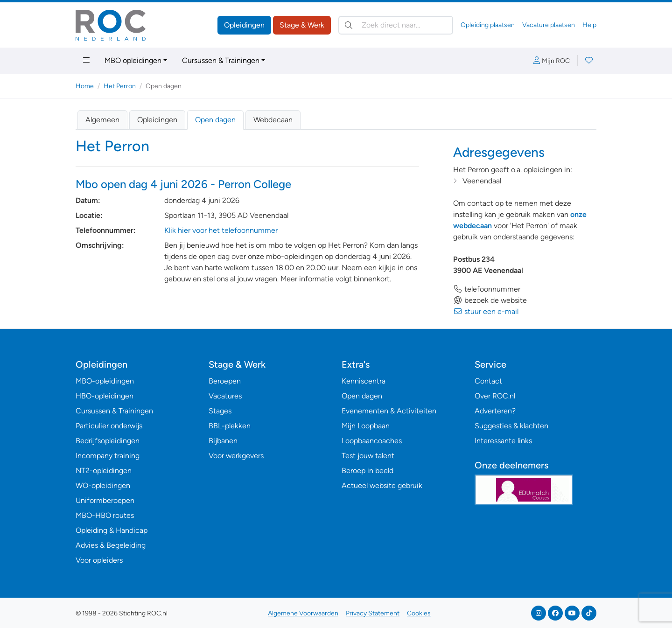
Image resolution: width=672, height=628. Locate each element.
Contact (488, 381)
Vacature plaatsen (549, 25)
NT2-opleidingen (104, 471)
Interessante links (503, 441)
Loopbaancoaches (372, 441)
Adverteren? (495, 411)
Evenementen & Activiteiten (389, 411)
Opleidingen (244, 25)
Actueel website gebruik (382, 485)
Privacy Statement (373, 613)
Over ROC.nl (495, 396)
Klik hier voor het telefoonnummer (221, 230)
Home (85, 86)
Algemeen (102, 120)
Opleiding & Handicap (112, 530)
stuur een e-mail (486, 311)
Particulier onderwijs (109, 426)
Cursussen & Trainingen (221, 60)
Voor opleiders (99, 560)
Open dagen (215, 120)
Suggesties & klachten (511, 426)
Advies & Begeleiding (111, 545)
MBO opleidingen (133, 60)
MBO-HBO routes (105, 515)
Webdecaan (273, 120)
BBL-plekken (230, 426)
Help (589, 25)
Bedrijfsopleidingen (108, 441)
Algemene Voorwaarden (303, 613)
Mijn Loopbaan (366, 426)
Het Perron (120, 86)
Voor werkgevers (236, 456)
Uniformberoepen (105, 500)
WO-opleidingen (103, 485)
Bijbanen (223, 441)
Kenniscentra (364, 381)
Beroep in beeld (367, 471)
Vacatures (225, 396)
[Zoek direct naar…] (396, 25)
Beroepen (225, 381)
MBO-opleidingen (105, 381)
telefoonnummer (487, 289)
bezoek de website (490, 300)
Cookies (419, 613)
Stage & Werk (302, 25)
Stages (220, 411)
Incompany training (108, 456)
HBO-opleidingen (105, 396)
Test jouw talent (368, 456)
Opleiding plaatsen (488, 25)
